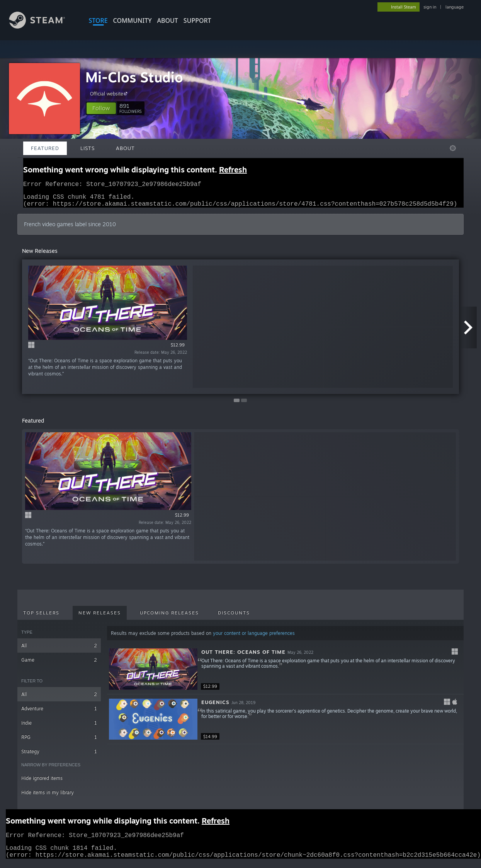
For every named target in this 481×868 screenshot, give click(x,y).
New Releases (100, 617)
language (455, 7)
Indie (59, 727)
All (59, 650)
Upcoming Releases (169, 617)
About (168, 20)
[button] (101, 108)
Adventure (59, 713)
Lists (88, 148)
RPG (59, 742)
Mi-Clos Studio (134, 77)
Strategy (59, 756)
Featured (45, 148)
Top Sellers (41, 617)
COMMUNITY (133, 20)
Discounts (234, 617)
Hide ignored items (42, 783)
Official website (110, 94)
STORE (98, 20)
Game (59, 664)
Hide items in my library (48, 797)
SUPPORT (197, 20)
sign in (430, 7)
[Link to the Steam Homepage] (43, 26)
